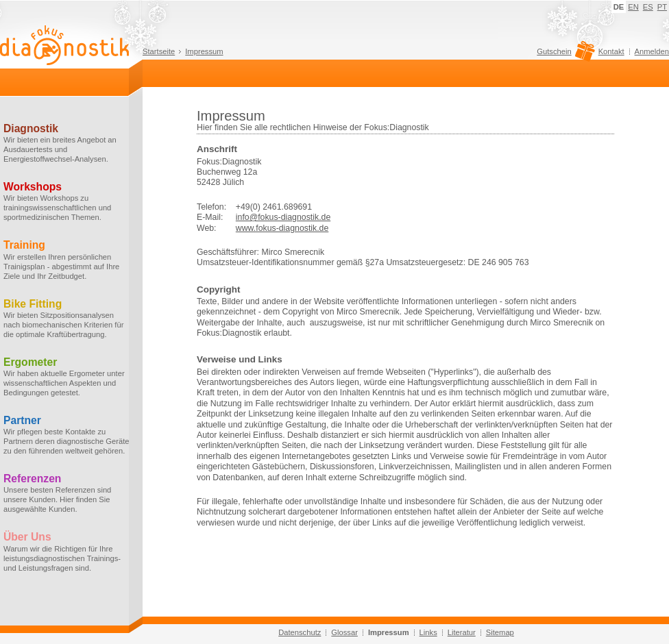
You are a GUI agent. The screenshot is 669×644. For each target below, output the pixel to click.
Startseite (159, 51)
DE (619, 7)
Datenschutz (300, 632)
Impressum (204, 51)
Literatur (462, 632)
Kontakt (611, 51)
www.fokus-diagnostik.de (282, 228)
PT (662, 7)
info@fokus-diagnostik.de (283, 217)
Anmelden (652, 51)
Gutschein (564, 55)
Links (428, 632)
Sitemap (500, 632)
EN (633, 7)
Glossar (344, 632)
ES (648, 7)
